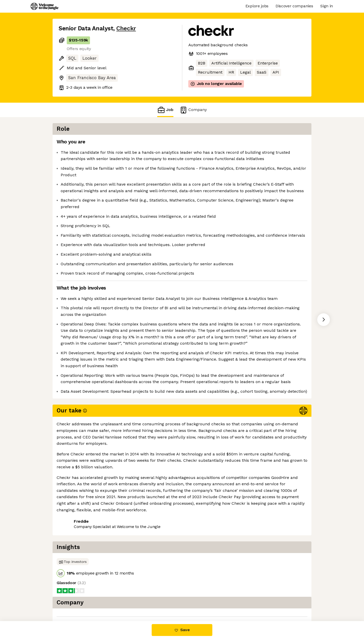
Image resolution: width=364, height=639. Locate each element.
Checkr (126, 28)
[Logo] (44, 6)
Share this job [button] (73, 579)
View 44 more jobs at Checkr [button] (123, 579)
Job (165, 110)
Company (193, 110)
